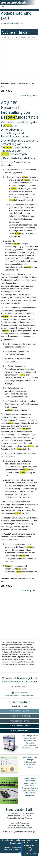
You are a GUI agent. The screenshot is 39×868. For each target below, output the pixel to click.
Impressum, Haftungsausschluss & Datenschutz (19, 847)
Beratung (15, 662)
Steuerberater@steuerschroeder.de (19, 828)
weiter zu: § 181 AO (30, 95)
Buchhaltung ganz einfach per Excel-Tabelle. (30, 765)
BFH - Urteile (6, 91)
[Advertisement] (19, 59)
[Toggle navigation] (3, 7)
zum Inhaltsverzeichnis (13, 23)
